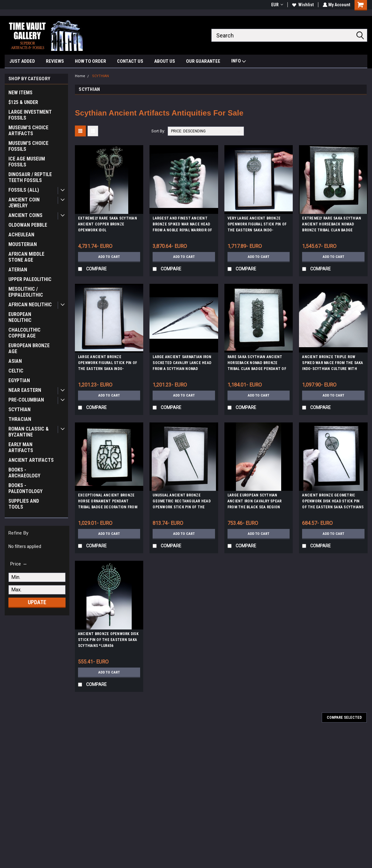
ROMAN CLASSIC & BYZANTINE (29, 432)
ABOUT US (165, 61)
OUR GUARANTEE (203, 61)
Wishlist (302, 5)
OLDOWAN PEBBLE (28, 225)
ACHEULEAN (21, 235)
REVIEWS (55, 61)
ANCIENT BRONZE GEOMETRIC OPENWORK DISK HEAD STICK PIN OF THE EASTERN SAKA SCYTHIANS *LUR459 (333, 502)
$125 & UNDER (23, 102)
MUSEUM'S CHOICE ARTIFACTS (28, 131)
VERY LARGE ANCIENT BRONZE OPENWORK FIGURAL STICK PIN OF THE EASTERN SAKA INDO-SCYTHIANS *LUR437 (257, 225)
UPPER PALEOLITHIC (30, 279)
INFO (239, 62)
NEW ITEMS (20, 93)
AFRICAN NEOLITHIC (30, 305)
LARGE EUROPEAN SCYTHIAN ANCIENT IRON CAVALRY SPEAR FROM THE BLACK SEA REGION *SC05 (255, 502)
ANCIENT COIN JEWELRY (24, 203)
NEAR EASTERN (25, 390)
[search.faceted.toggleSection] (19, 564)
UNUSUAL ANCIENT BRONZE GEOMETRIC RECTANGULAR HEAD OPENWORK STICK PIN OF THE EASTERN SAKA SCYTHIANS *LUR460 (182, 502)
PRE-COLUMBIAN (26, 400)
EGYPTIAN (19, 380)
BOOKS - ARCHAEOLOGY (24, 473)
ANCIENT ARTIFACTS (31, 460)
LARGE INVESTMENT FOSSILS (30, 115)
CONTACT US (130, 61)
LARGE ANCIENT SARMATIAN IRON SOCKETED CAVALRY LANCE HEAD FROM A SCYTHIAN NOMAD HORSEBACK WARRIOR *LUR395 (182, 364)
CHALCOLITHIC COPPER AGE (24, 333)
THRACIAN (20, 419)
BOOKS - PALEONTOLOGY (25, 488)
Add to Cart (109, 257)
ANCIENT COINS (25, 215)
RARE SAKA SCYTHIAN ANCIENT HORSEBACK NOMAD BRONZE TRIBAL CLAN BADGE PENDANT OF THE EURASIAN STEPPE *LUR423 (257, 364)
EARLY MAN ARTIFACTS (21, 447)
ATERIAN (18, 270)
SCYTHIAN (20, 409)
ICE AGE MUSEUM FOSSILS (27, 162)
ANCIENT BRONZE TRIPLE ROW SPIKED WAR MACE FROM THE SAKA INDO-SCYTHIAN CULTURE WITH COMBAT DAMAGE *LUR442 (333, 364)
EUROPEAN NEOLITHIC (20, 317)
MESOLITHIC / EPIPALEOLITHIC (26, 292)
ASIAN (15, 361)
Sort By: (158, 131)
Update (37, 602)
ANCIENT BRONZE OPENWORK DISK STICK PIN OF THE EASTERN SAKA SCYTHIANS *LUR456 (108, 640)
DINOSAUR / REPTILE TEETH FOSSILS (30, 177)
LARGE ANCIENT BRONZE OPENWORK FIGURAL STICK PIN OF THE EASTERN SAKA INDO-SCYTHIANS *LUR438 (108, 364)
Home (80, 76)
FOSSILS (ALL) (24, 190)
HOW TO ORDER (91, 61)
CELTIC (16, 371)
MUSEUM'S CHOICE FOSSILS (28, 146)
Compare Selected (344, 718)
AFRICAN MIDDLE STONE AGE (26, 257)
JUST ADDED (22, 61)
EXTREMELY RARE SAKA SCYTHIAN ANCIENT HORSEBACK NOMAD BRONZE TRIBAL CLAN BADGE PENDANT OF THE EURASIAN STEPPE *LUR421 (332, 225)
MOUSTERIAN (23, 244)
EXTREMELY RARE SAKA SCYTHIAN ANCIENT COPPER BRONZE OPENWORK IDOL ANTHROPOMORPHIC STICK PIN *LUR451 (108, 225)
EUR (277, 5)
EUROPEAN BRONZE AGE (29, 348)
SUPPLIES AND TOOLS (24, 504)
